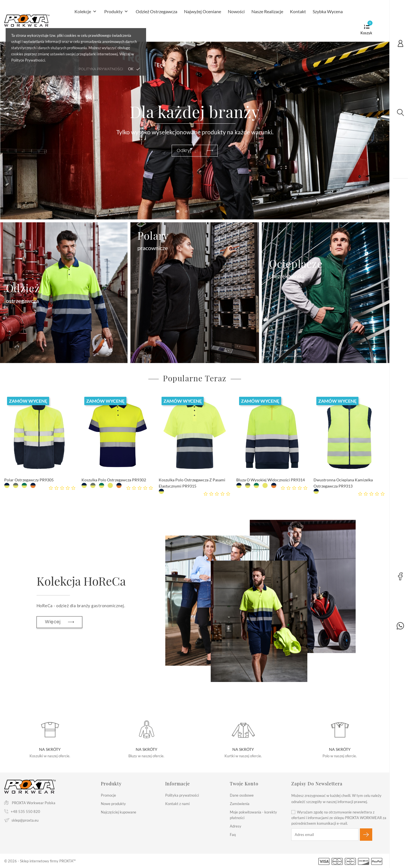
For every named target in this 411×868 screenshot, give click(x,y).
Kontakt (298, 11)
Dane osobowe (242, 795)
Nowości (236, 11)
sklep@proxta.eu (25, 820)
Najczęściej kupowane (119, 812)
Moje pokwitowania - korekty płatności (253, 815)
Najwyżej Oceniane (203, 11)
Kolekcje (86, 12)
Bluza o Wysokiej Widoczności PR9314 (271, 480)
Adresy (236, 826)
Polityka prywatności (182, 795)
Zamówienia (240, 804)
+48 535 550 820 (25, 812)
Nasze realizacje (267, 11)
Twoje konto (244, 784)
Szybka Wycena (328, 11)
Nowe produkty (113, 804)
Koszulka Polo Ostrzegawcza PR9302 (114, 480)
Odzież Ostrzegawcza (156, 11)
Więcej (59, 622)
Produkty (117, 12)
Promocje (108, 795)
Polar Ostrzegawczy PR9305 (29, 480)
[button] (178, 211)
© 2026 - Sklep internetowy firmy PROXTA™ (40, 861)
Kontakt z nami (177, 804)
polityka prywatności (101, 69)
